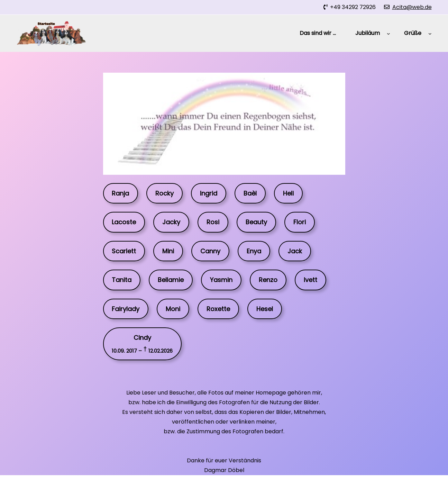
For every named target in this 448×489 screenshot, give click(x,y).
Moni (173, 309)
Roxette (218, 309)
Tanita (122, 280)
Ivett (310, 280)
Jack (295, 251)
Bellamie (171, 280)
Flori (300, 222)
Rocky (164, 193)
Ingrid (209, 193)
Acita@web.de (412, 7)
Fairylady (126, 309)
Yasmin (221, 280)
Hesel (265, 309)
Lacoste (124, 222)
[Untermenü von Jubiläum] (388, 34)
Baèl (250, 193)
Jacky (171, 222)
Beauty (256, 222)
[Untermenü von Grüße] (430, 34)
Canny (210, 251)
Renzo (268, 280)
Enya (254, 251)
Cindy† (142, 344)
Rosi (213, 222)
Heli (288, 193)
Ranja (120, 193)
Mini (168, 251)
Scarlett (124, 251)
